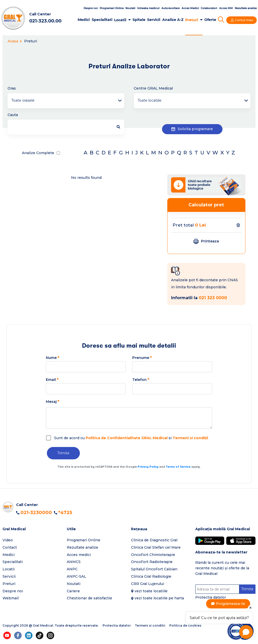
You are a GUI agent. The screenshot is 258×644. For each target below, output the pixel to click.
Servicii (154, 20)
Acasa (15, 41)
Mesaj (53, 402)
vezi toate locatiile (151, 591)
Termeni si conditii (150, 625)
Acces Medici (190, 8)
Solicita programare (192, 129)
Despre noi (91, 8)
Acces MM (226, 8)
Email (52, 380)
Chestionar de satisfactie (89, 598)
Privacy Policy (148, 467)
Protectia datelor (211, 597)
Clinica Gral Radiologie (151, 576)
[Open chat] (246, 632)
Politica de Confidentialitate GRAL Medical (127, 438)
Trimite (63, 453)
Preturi (192, 20)
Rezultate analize (246, 8)
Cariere (73, 591)
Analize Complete (38, 153)
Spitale (139, 20)
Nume (53, 358)
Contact (10, 547)
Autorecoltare (171, 8)
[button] (33, 529)
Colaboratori (209, 8)
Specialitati (102, 20)
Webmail (11, 598)
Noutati (130, 8)
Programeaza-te (231, 604)
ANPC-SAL (76, 576)
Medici (84, 20)
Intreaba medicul (148, 8)
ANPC (72, 569)
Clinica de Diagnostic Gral (154, 540)
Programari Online (112, 8)
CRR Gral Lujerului (148, 584)
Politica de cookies (185, 625)
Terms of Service (178, 467)
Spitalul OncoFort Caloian (154, 569)
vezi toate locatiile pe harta (159, 598)
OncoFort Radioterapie (152, 562)
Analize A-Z (173, 20)
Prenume (142, 358)
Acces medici (79, 555)
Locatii (120, 20)
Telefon (141, 380)
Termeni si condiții (190, 438)
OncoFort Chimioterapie (153, 555)
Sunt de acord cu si (131, 438)
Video (8, 540)
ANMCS (74, 562)
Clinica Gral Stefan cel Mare (156, 547)
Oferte (210, 20)
